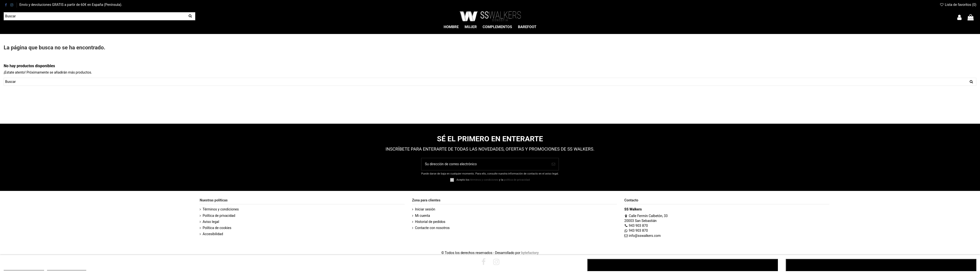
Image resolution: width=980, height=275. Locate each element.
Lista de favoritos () (958, 5)
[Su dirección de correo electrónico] (485, 164)
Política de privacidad (219, 216)
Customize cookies (67, 268)
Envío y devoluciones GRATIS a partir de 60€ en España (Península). (71, 5)
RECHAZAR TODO (682, 265)
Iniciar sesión (425, 209)
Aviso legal (211, 222)
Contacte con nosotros (432, 228)
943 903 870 (636, 226)
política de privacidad (517, 180)
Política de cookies (217, 228)
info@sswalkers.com (642, 236)
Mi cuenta (423, 216)
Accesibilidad (213, 234)
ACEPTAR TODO (881, 265)
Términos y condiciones (221, 209)
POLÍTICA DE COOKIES (24, 268)
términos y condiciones (484, 180)
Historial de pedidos (430, 222)
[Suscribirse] (553, 164)
